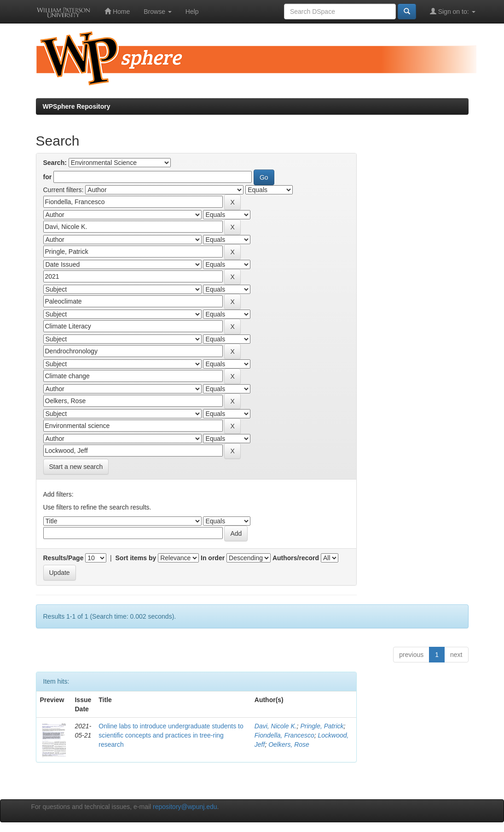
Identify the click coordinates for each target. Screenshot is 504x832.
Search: (55, 163)
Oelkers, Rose (289, 744)
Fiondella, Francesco (284, 735)
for (48, 177)
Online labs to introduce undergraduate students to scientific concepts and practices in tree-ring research (171, 735)
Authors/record (296, 558)
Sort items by (136, 558)
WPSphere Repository (77, 106)
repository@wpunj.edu (185, 807)
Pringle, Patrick (322, 726)
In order (213, 558)
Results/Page (64, 558)
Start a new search (76, 467)
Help (192, 12)
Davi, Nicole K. (276, 726)
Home (117, 11)
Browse (158, 12)
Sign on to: (453, 11)
